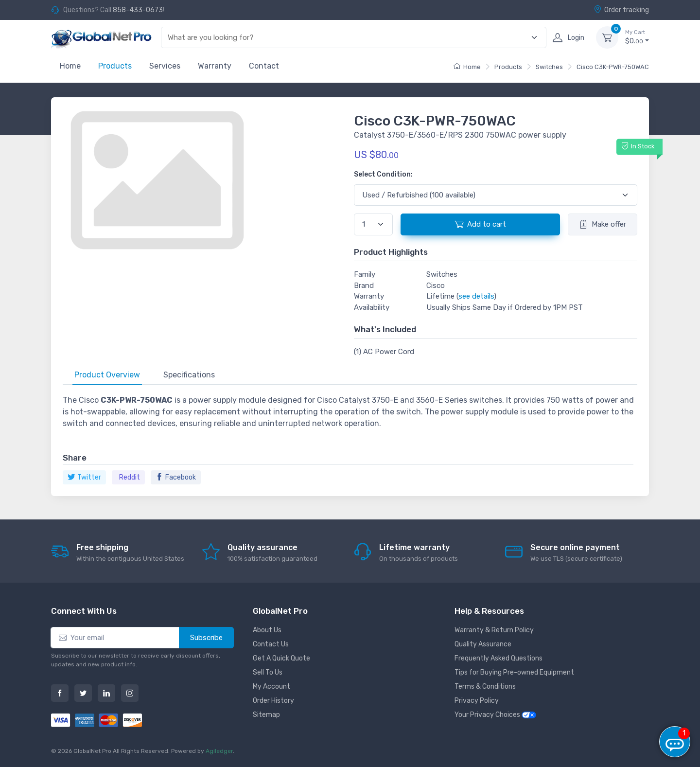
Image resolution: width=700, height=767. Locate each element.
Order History (273, 701)
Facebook (176, 477)
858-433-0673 (138, 10)
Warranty (215, 66)
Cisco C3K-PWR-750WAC (613, 67)
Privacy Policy (477, 701)
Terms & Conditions (485, 687)
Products (115, 66)
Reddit (130, 477)
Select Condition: (383, 174)
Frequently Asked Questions (499, 658)
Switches (549, 67)
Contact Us (271, 644)
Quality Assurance (483, 644)
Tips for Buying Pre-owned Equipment (514, 672)
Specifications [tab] (189, 375)
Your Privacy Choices (495, 715)
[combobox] (348, 38)
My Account (271, 687)
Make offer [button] (603, 224)
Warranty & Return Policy (494, 630)
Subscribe (206, 638)
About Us (267, 630)
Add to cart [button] (480, 224)
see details (476, 296)
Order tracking (621, 10)
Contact (264, 66)
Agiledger (219, 751)
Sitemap (266, 715)
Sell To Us (268, 672)
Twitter (84, 477)
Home (70, 66)
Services (165, 66)
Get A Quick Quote (281, 658)
